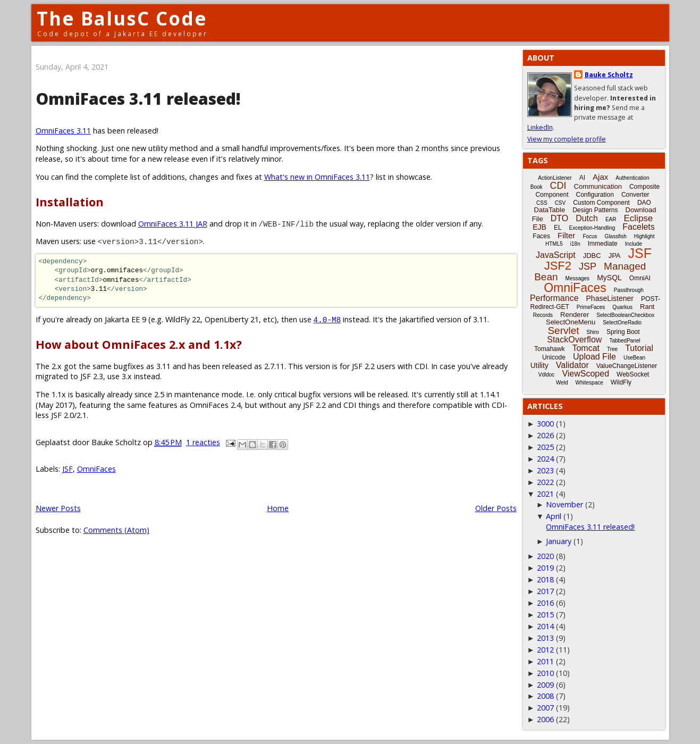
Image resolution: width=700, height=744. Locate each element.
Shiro (593, 332)
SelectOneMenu (571, 322)
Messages (578, 278)
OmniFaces (96, 469)
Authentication (632, 178)
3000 (545, 424)
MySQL (609, 278)
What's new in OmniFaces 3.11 (317, 177)
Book (537, 187)
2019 (545, 568)
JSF (68, 469)
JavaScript (556, 255)
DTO (559, 218)
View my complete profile (567, 139)
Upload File (594, 357)
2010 (545, 673)
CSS (542, 203)
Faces (541, 236)
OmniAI (640, 278)
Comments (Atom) (116, 530)
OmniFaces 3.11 (63, 131)
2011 (545, 661)
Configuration (594, 195)
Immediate (603, 244)
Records (543, 315)
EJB (539, 227)
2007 (545, 708)
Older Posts (496, 508)
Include (634, 244)
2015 (545, 615)
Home (278, 508)
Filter (566, 235)
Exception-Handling (592, 228)
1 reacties (203, 442)
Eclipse (638, 218)
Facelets (638, 227)
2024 (545, 459)
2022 (545, 482)
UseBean (634, 358)
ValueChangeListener (627, 366)
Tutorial (639, 348)
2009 (545, 685)
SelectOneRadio (622, 323)
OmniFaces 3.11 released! (138, 99)
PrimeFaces (591, 307)
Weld (562, 383)
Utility (539, 365)
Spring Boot (623, 332)
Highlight (644, 236)
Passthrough (629, 290)
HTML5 (554, 244)
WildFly (621, 382)
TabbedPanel (625, 341)
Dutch (587, 218)
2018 (545, 579)
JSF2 (558, 266)
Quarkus (622, 307)
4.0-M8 (327, 319)
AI (582, 178)
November (564, 504)
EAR (611, 219)
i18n (575, 244)
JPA (615, 256)
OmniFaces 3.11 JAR (173, 224)
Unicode (554, 357)
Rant (647, 307)
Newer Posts (58, 508)
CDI (558, 186)
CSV (560, 203)
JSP (588, 266)
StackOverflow (574, 340)
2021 (545, 494)
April (554, 516)
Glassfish (616, 236)
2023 (545, 470)
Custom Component (601, 203)
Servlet (563, 331)
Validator (572, 365)
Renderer (575, 315)
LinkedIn (540, 127)
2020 (545, 556)
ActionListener (555, 178)
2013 (545, 638)
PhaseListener (610, 298)
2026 (545, 435)
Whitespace (589, 383)
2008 (545, 696)
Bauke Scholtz (609, 75)
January (559, 541)
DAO (644, 203)
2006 (545, 719)
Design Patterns (595, 210)
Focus (590, 236)
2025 (545, 447)
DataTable (550, 210)
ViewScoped (585, 374)
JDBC (592, 256)
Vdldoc (547, 375)
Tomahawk (549, 349)
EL (558, 228)
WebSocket (633, 374)
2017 (545, 591)
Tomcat (586, 348)
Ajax (600, 177)
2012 (545, 650)
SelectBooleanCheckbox (625, 315)
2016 (545, 603)
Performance (554, 298)
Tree (612, 349)
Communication (598, 186)
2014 (545, 626)
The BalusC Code (122, 18)
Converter (635, 195)
